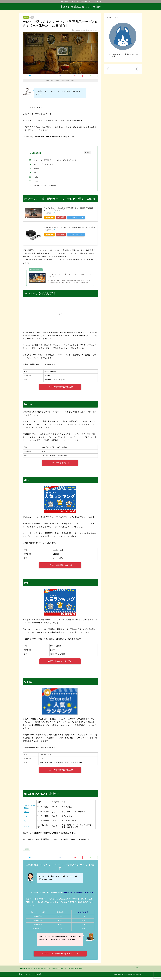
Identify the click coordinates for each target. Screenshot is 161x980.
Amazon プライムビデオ (44, 164)
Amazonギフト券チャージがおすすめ (78, 893)
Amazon (50, 217)
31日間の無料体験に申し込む (60, 566)
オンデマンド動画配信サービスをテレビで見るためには (56, 160)
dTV (36, 173)
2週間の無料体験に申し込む (60, 662)
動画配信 (27, 849)
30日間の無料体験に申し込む (60, 387)
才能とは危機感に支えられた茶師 (80, 7)
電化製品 (26, 17)
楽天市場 (61, 217)
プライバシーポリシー (28, 974)
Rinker (53, 212)
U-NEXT (38, 181)
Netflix (37, 169)
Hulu (36, 177)
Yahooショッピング (77, 217)
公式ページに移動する (60, 463)
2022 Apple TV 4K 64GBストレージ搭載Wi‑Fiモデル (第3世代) (70, 228)
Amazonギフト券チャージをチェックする (60, 954)
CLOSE (87, 153)
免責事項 (40, 974)
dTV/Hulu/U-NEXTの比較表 (45, 186)
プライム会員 (83, 913)
